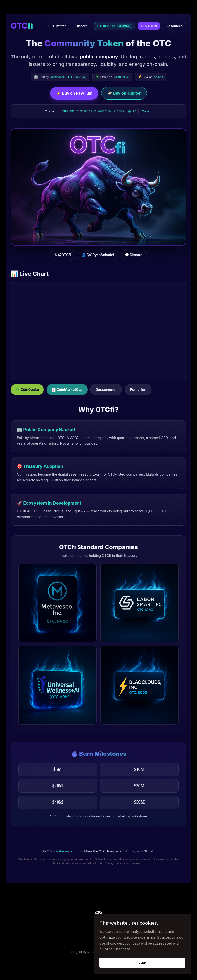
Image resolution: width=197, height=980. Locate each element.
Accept (142, 963)
